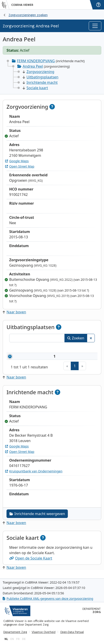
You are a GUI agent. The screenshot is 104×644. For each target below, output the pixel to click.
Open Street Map (20, 166)
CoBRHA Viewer (22, 5)
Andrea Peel (33, 66)
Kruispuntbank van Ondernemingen (34, 474)
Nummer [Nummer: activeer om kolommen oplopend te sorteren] (27, 348)
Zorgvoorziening (39, 72)
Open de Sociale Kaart (31, 561)
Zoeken (76, 338)
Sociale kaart (35, 88)
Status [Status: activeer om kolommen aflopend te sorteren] (85, 348)
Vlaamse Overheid (44, 632)
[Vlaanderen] (6, 5)
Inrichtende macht (40, 82)
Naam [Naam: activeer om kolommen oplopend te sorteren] (58, 348)
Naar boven (14, 312)
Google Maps (17, 161)
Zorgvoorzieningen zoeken (28, 15)
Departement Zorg (15, 632)
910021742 (34, 358)
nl (6, 639)
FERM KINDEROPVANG (36, 61)
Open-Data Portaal (72, 632)
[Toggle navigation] (95, 26)
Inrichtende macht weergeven (37, 517)
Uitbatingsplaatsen (41, 77)
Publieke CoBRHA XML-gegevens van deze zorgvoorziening (48, 599)
